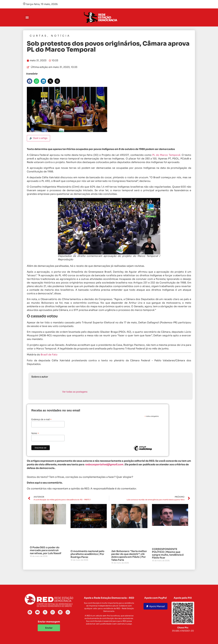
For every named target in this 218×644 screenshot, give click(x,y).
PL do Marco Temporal (166, 155)
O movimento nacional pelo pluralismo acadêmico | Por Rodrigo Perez (87, 554)
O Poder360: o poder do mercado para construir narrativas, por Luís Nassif (46, 550)
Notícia (61, 36)
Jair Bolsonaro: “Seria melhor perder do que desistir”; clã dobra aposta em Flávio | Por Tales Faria (129, 556)
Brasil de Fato (49, 355)
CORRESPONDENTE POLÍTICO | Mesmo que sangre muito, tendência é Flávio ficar (168, 553)
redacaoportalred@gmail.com (104, 464)
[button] (27, 18)
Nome (35, 433)
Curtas (39, 36)
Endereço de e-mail (41, 419)
